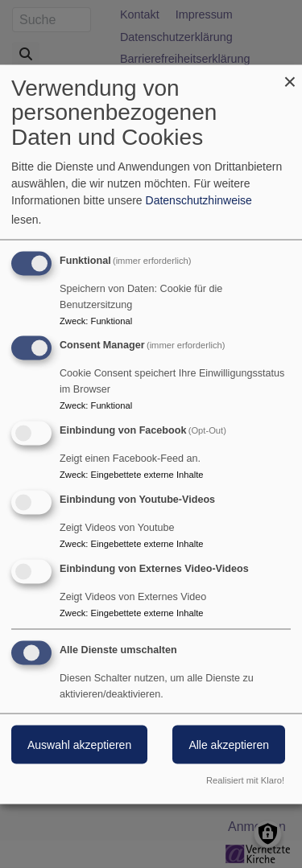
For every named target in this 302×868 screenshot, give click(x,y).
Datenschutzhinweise (199, 200)
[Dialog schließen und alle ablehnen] (290, 74)
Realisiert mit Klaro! (245, 780)
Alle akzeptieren (229, 744)
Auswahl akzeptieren (79, 744)
